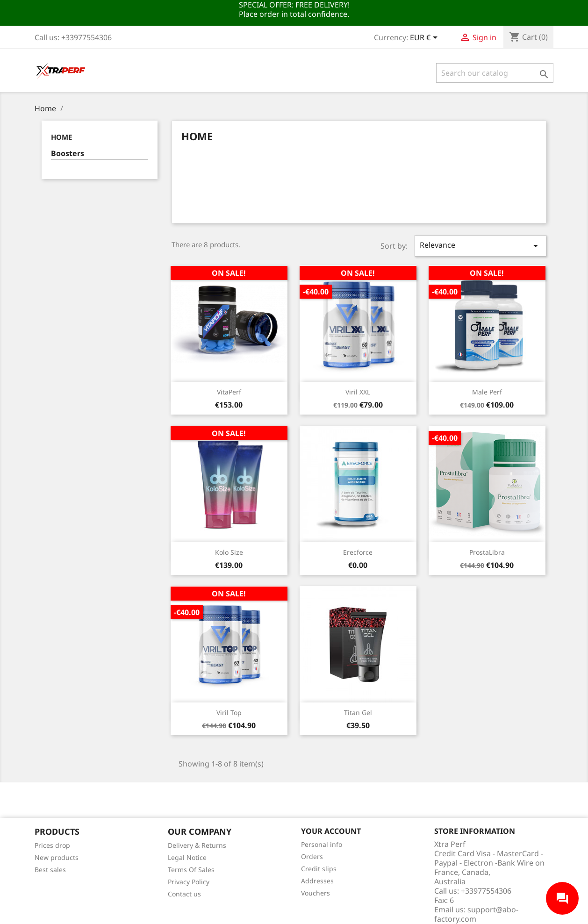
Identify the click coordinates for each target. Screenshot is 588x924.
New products (57, 857)
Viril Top (229, 713)
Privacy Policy (189, 882)
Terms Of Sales (191, 870)
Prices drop (52, 845)
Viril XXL (358, 392)
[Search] (495, 73)
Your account (331, 831)
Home (61, 137)
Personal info (322, 844)
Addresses (317, 881)
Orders (312, 856)
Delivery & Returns (197, 845)
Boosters (68, 154)
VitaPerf (229, 392)
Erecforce (358, 552)
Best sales (50, 870)
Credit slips (319, 869)
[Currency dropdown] (425, 38)
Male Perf (487, 392)
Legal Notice (187, 857)
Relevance (480, 246)
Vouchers (316, 893)
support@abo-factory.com (476, 914)
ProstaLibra (487, 552)
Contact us (184, 894)
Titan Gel (358, 713)
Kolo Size (229, 552)
